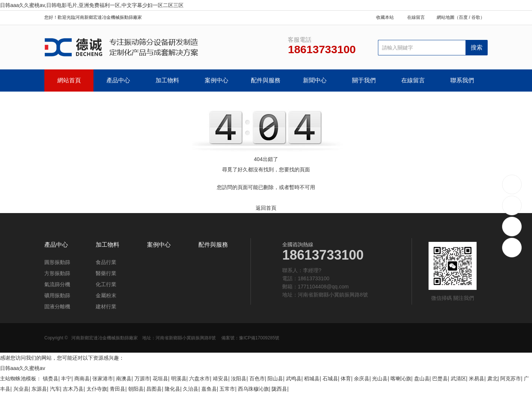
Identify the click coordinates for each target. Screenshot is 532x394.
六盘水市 (199, 378)
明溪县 (179, 378)
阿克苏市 (511, 378)
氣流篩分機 (57, 284)
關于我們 (364, 80)
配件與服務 (266, 80)
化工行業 (106, 284)
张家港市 (103, 378)
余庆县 (362, 378)
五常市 (227, 389)
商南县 (82, 378)
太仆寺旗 (97, 389)
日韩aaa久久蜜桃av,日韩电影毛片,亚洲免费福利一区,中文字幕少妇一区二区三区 (92, 5)
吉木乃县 (73, 389)
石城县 (330, 378)
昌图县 (154, 389)
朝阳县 (136, 389)
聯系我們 (462, 80)
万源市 (142, 378)
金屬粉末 (106, 295)
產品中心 (118, 80)
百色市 (257, 378)
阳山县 (275, 378)
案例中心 (216, 80)
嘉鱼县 (209, 389)
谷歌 (476, 17)
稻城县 (312, 378)
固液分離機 (57, 306)
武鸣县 (294, 378)
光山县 (380, 378)
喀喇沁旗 (401, 378)
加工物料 (167, 80)
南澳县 (124, 378)
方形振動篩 (57, 273)
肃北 (492, 378)
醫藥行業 (106, 273)
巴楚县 (440, 378)
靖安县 (221, 378)
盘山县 (422, 378)
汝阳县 (239, 378)
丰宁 (66, 378)
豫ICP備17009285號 (259, 338)
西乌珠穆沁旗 (253, 389)
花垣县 (160, 378)
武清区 (458, 378)
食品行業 (106, 262)
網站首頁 (69, 80)
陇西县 (279, 389)
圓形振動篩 (57, 262)
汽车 (55, 389)
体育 (346, 378)
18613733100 (512, 184)
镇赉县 (51, 378)
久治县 (191, 389)
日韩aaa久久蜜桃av (23, 368)
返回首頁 (266, 208)
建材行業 (106, 306)
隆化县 (173, 389)
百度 (463, 17)
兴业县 (21, 389)
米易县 (477, 378)
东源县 (39, 389)
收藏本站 (385, 17)
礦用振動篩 (57, 295)
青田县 (117, 389)
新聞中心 (315, 80)
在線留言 (416, 17)
